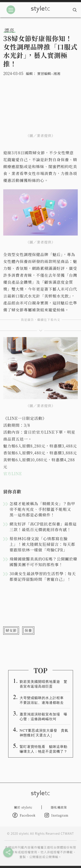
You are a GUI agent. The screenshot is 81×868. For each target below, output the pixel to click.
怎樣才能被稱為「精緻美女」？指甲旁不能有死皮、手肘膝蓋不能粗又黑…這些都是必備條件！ (42, 509)
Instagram (56, 815)
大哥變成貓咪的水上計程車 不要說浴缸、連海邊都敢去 (44, 700)
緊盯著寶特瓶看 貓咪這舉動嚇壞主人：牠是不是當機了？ (44, 749)
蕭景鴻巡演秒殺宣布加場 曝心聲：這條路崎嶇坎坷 (44, 716)
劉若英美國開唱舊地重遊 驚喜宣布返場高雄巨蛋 (44, 684)
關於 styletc (23, 807)
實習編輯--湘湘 (49, 74)
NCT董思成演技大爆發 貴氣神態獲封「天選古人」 (44, 733)
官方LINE (13, 473)
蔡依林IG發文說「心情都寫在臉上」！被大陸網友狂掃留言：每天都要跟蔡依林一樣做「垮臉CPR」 (42, 544)
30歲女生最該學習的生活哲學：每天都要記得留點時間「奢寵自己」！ (43, 576)
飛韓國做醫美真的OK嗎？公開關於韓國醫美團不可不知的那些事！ (43, 562)
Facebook (24, 815)
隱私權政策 (59, 807)
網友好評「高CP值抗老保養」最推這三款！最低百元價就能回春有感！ (43, 527)
